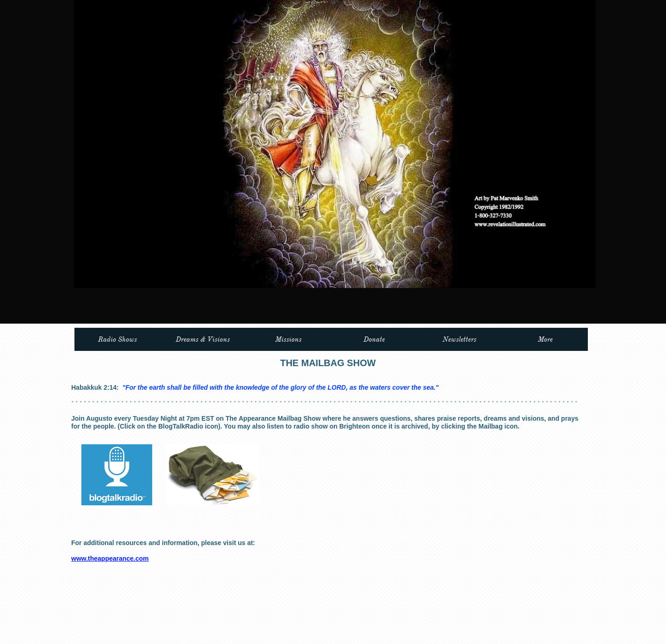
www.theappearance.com (110, 558)
